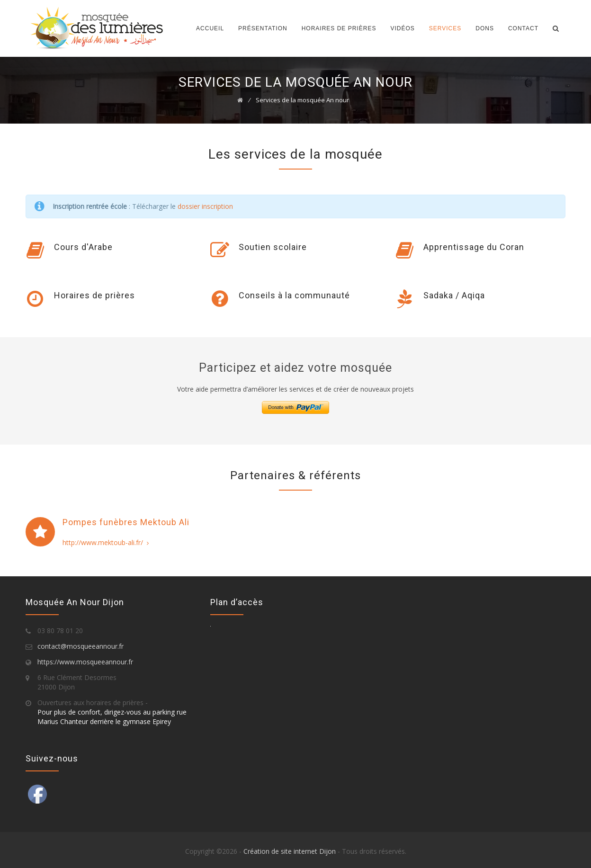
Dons (485, 28)
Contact (523, 28)
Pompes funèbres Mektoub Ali (126, 522)
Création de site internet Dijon (290, 851)
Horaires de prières (339, 28)
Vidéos (402, 28)
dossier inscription (205, 206)
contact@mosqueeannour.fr (81, 646)
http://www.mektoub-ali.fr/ (106, 542)
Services (445, 28)
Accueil (210, 28)
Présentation (263, 28)
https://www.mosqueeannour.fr (85, 662)
